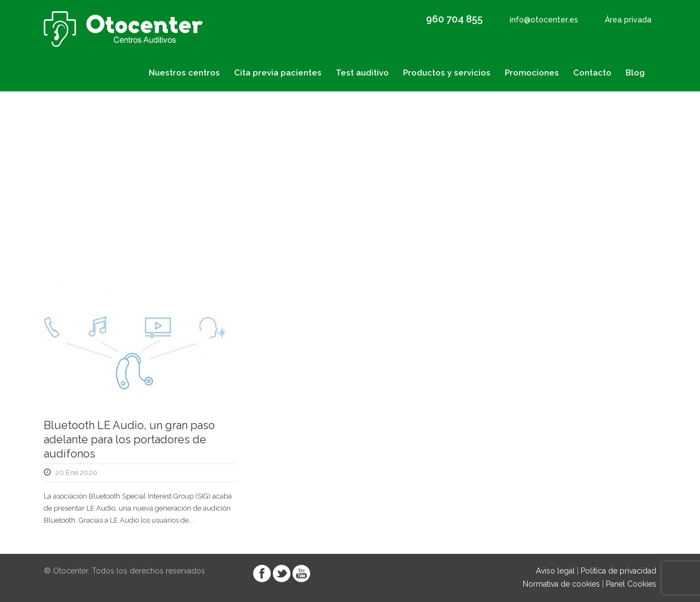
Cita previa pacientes (278, 73)
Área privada (628, 20)
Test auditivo (362, 73)
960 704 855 (454, 19)
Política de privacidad (619, 571)
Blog (635, 73)
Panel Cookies (631, 584)
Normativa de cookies (561, 584)
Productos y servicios (447, 73)
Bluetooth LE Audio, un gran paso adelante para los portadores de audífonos (129, 439)
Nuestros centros (184, 73)
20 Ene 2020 (76, 473)
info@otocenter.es (544, 20)
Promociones (532, 73)
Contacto (592, 73)
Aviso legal (555, 571)
